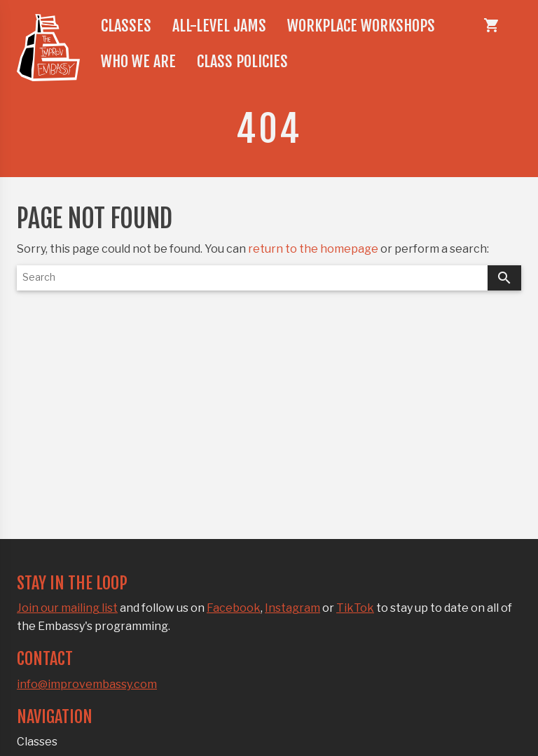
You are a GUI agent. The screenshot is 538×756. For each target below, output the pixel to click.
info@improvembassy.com (87, 684)
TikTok (355, 608)
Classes (126, 26)
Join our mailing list (67, 608)
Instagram (292, 608)
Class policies (242, 61)
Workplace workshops (361, 26)
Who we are (138, 61)
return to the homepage (313, 249)
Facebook (234, 608)
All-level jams (219, 26)
